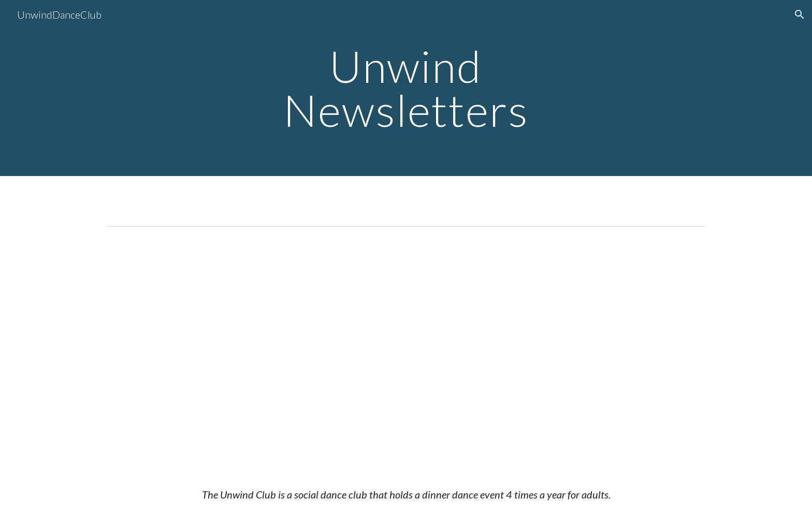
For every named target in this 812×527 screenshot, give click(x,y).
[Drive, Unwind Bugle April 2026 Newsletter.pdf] (406, 351)
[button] (800, 14)
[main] (406, 88)
